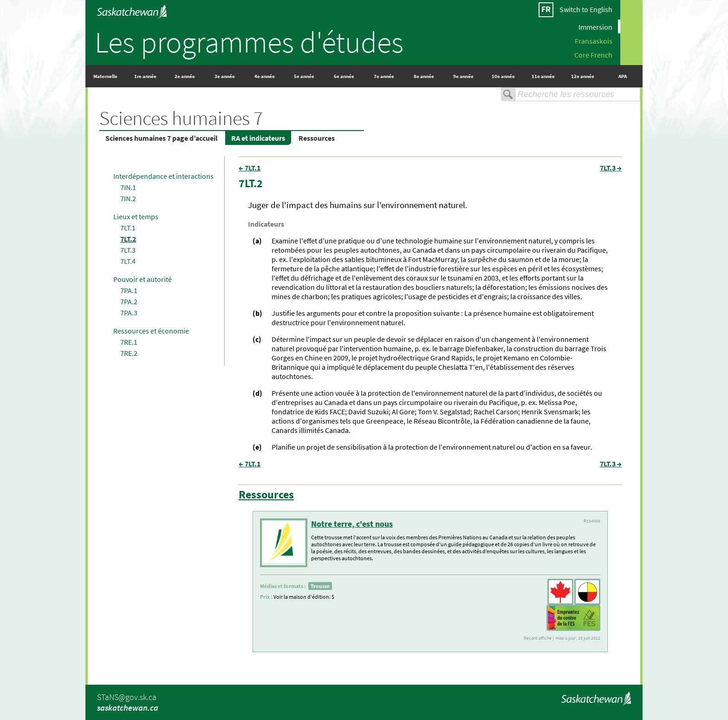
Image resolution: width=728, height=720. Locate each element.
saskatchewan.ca (128, 708)
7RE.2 (129, 353)
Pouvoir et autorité (143, 279)
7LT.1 (128, 228)
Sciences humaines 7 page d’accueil (162, 138)
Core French (593, 54)
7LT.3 (128, 250)
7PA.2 (129, 301)
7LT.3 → (611, 168)
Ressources (317, 138)
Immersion (595, 26)
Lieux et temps (136, 216)
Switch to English (586, 9)
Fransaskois (594, 40)
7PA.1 (129, 290)
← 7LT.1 (250, 168)
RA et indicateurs (258, 138)
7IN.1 (128, 187)
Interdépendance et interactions (163, 176)
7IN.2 (128, 198)
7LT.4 (128, 261)
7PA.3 (129, 313)
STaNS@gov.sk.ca (127, 697)
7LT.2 (128, 239)
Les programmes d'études (249, 42)
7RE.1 (129, 342)
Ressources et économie (151, 331)
